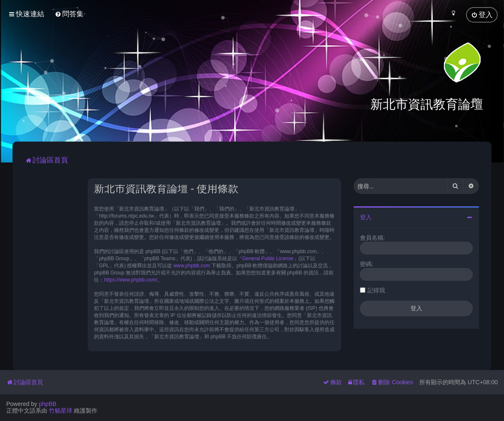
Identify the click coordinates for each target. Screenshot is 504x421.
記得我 (376, 289)
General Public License (268, 258)
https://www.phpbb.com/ (130, 279)
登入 (366, 216)
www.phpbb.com (192, 265)
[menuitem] (69, 14)
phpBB (48, 404)
